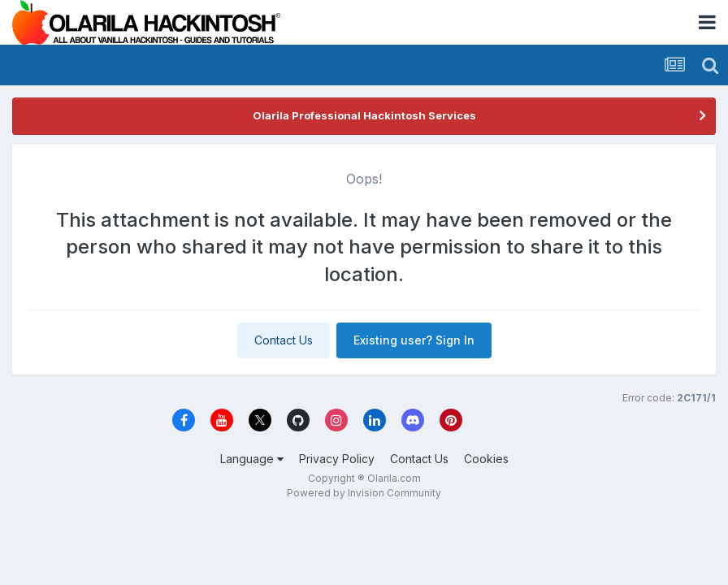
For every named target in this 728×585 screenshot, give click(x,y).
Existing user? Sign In (414, 340)
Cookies (486, 459)
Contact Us (284, 340)
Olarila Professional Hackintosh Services (364, 115)
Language (252, 459)
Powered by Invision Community (364, 493)
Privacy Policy (337, 459)
